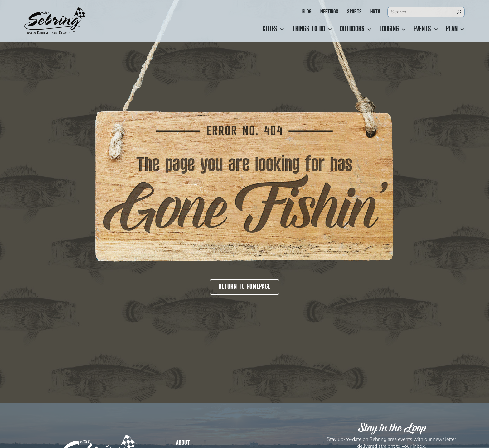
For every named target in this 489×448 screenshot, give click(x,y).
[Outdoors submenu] (369, 29)
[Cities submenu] (282, 29)
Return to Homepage (244, 287)
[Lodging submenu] (404, 29)
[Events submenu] (436, 29)
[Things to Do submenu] (330, 29)
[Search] (459, 12)
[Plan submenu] (462, 29)
